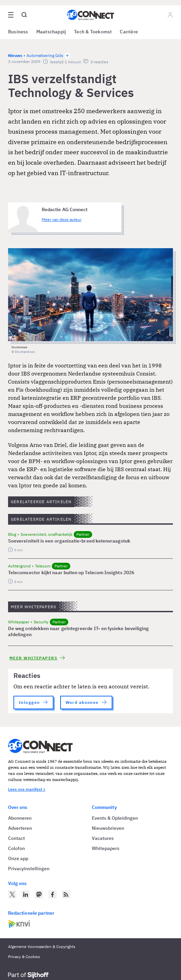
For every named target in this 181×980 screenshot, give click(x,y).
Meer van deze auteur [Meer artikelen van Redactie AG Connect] (62, 219)
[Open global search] (24, 15)
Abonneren (20, 818)
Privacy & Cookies (24, 957)
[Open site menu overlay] (11, 15)
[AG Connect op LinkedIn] (26, 894)
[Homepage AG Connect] (90, 15)
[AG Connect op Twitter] (12, 894)
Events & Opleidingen (115, 818)
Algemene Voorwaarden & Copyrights (42, 946)
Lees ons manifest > (27, 789)
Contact (16, 838)
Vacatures (103, 838)
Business (18, 32)
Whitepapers (106, 848)
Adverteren (20, 828)
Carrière (129, 32)
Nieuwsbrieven (108, 828)
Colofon (16, 848)
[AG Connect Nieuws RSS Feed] (66, 894)
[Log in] (170, 15)
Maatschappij (51, 32)
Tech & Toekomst (93, 32)
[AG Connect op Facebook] (52, 894)
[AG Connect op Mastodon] (39, 894)
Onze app (18, 858)
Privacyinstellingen (29, 869)
